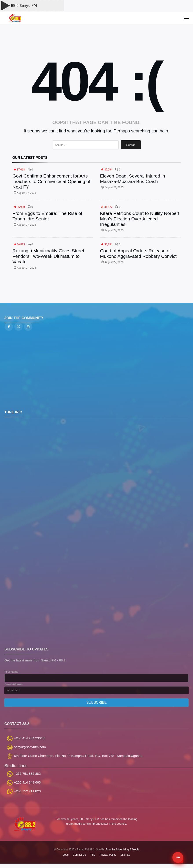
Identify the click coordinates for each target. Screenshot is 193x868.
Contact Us (79, 855)
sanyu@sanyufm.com (30, 747)
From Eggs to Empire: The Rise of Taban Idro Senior (47, 216)
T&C (93, 855)
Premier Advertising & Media (122, 850)
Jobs (66, 855)
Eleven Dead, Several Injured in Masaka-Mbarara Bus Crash (132, 179)
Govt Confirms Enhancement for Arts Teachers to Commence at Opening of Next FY (51, 181)
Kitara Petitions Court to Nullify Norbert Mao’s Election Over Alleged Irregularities (140, 219)
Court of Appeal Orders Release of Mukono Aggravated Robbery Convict (138, 253)
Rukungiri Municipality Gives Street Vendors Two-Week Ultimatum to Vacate (48, 256)
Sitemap (125, 855)
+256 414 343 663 (27, 782)
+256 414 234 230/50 (30, 738)
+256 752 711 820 (27, 791)
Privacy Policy (108, 855)
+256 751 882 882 (27, 774)
